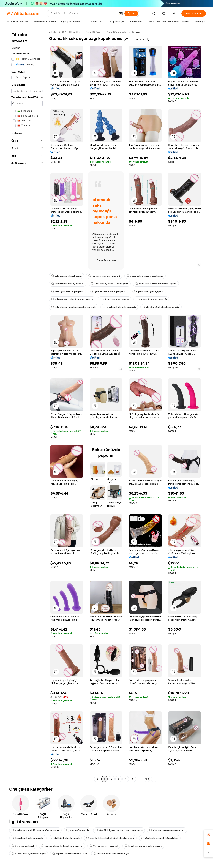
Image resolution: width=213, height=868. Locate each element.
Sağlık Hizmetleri (71, 32)
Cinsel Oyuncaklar (117, 32)
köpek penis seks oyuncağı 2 (104, 276)
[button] (121, 13)
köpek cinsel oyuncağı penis (148, 291)
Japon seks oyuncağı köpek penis (145, 276)
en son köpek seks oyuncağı (151, 299)
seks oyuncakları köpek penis (67, 291)
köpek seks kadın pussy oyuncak (167, 830)
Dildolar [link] (136, 32)
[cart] (164, 14)
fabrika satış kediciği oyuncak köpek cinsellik (35, 830)
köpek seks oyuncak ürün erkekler (160, 838)
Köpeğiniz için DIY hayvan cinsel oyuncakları (119, 830)
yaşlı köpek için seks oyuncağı (119, 307)
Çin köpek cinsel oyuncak (104, 846)
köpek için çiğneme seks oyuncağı (143, 846)
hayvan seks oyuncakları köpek (29, 854)
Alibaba (53, 32)
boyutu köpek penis (77, 830)
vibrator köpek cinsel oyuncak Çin (161, 307)
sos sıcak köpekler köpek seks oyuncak (62, 846)
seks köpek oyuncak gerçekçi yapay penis (74, 307)
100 (147, 779)
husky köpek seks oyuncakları (28, 838)
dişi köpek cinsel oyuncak (65, 838)
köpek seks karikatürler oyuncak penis (156, 284)
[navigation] (27, 406)
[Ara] (131, 13)
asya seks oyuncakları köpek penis (110, 284)
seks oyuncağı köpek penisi (66, 276)
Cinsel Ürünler (94, 32)
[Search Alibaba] (83, 13)
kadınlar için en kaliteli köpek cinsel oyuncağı (110, 838)
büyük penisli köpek (23, 846)
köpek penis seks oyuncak (114, 299)
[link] (208, 834)
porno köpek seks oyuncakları (68, 284)
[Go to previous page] (97, 779)
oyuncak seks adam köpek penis (108, 291)
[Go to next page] (154, 779)
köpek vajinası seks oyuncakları (70, 854)
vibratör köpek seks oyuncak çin (111, 854)
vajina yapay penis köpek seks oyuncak (72, 299)
